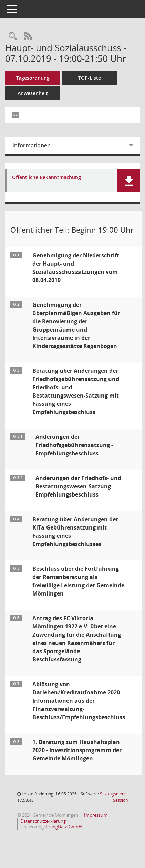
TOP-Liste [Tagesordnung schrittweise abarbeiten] (90, 78)
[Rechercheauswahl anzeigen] (13, 36)
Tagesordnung (33, 78)
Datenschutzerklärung (43, 821)
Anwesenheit (33, 93)
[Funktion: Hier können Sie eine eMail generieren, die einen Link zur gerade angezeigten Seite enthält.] (15, 115)
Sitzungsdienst (114, 797)
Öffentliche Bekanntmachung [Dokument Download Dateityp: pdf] (46, 177)
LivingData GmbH (64, 827)
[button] (129, 181)
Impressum (96, 815)
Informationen (32, 145)
